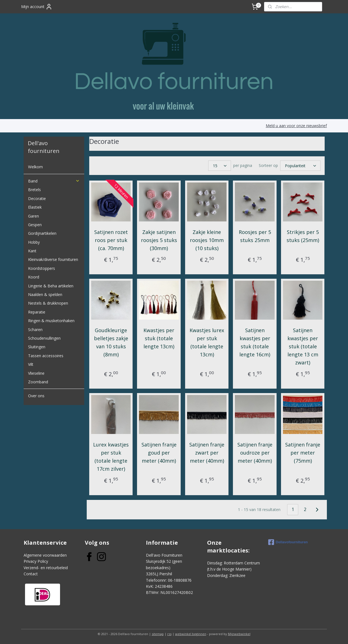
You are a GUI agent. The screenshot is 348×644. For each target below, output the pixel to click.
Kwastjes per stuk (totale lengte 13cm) (159, 338)
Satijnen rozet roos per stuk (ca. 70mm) (111, 240)
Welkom (35, 167)
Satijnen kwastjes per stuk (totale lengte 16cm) (255, 342)
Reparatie (37, 312)
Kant (32, 251)
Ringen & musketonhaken (51, 321)
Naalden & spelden (45, 294)
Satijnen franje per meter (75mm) (303, 453)
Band (54, 181)
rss (169, 634)
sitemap (158, 634)
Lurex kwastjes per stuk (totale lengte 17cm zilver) (111, 457)
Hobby (34, 242)
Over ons (36, 396)
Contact (31, 574)
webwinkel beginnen (191, 634)
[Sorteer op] (300, 166)
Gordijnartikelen (42, 233)
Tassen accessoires (46, 356)
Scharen (35, 330)
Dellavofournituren (288, 542)
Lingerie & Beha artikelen (51, 286)
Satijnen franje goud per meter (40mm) (159, 453)
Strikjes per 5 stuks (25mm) (303, 236)
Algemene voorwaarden (45, 555)
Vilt (31, 364)
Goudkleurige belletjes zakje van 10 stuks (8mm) (111, 342)
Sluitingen (37, 347)
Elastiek (35, 207)
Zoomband (38, 382)
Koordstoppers (42, 268)
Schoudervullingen (44, 338)
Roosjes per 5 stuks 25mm (255, 236)
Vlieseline (36, 373)
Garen (33, 216)
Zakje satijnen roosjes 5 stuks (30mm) (159, 240)
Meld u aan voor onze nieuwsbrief (296, 126)
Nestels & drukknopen (48, 303)
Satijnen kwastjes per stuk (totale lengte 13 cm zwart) (303, 346)
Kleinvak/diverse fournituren (53, 259)
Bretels (34, 190)
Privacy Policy (36, 561)
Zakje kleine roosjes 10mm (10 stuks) (207, 240)
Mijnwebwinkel (239, 634)
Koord (34, 277)
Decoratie (37, 198)
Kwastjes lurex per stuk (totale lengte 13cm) (207, 342)
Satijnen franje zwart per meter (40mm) (207, 453)
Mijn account (37, 7)
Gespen (35, 225)
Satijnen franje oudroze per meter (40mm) (255, 453)
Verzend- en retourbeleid (46, 568)
